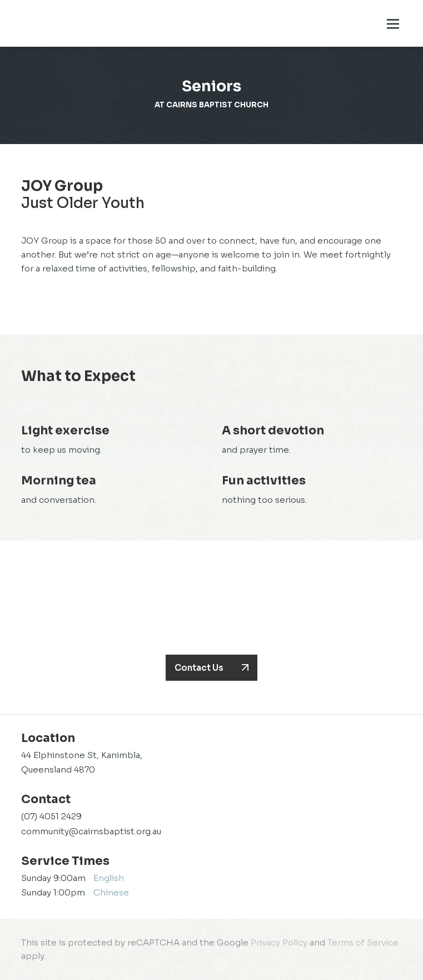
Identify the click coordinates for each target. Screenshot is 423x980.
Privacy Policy (279, 942)
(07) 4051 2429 (51, 816)
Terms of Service (363, 942)
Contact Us (199, 668)
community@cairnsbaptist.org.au (91, 831)
